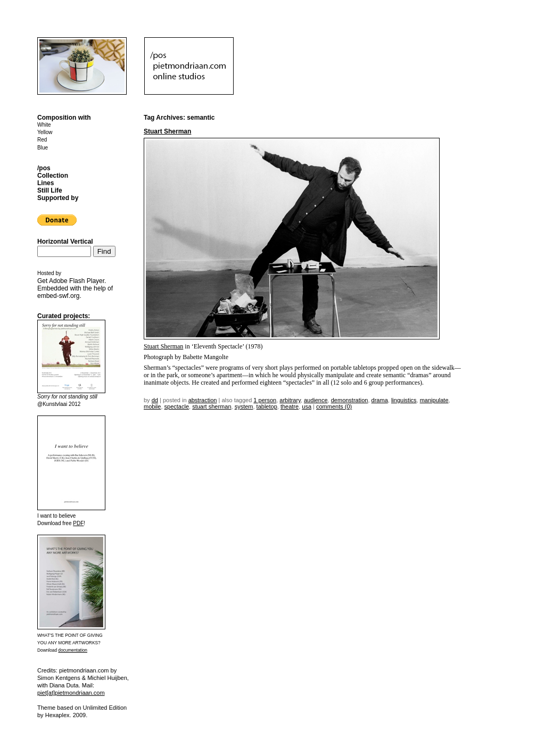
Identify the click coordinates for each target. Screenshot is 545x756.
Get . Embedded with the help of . (75, 288)
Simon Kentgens (59, 678)
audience (316, 400)
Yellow (45, 132)
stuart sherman (212, 406)
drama (380, 400)
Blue (43, 148)
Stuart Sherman (167, 131)
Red (42, 140)
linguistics (404, 400)
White (44, 125)
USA (307, 406)
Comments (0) (334, 406)
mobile (152, 406)
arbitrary (290, 400)
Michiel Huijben (107, 678)
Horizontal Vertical (65, 242)
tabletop (267, 406)
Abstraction (203, 400)
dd (155, 400)
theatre (290, 406)
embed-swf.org (58, 296)
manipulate (434, 400)
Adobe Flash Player (77, 281)
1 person (265, 400)
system (244, 406)
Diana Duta (64, 685)
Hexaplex (57, 715)
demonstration (350, 400)
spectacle (177, 406)
